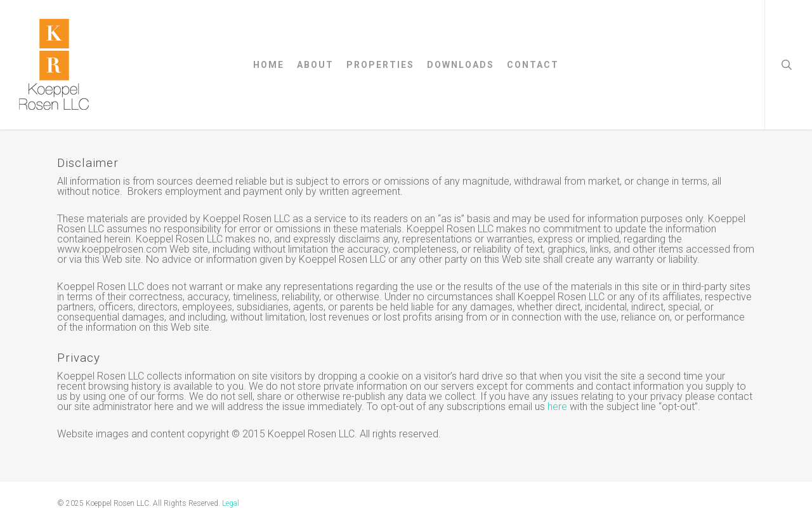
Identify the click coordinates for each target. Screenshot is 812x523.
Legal (231, 503)
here (557, 407)
